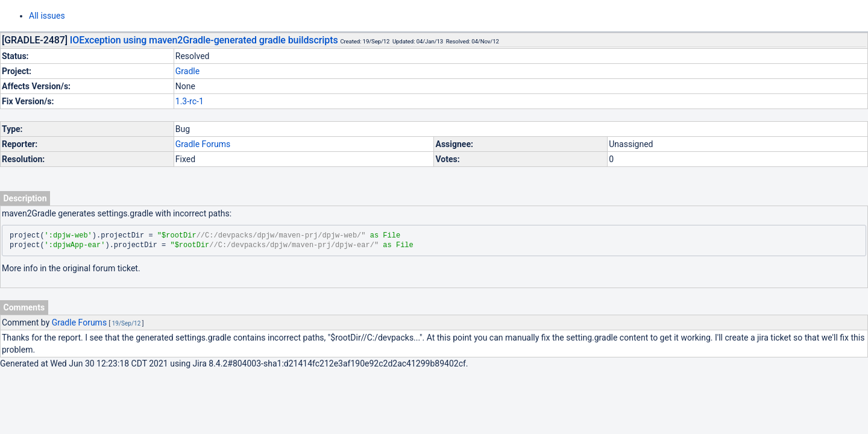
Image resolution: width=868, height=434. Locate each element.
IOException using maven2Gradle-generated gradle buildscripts (204, 40)
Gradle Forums (203, 144)
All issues (47, 16)
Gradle (187, 71)
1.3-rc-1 (190, 101)
